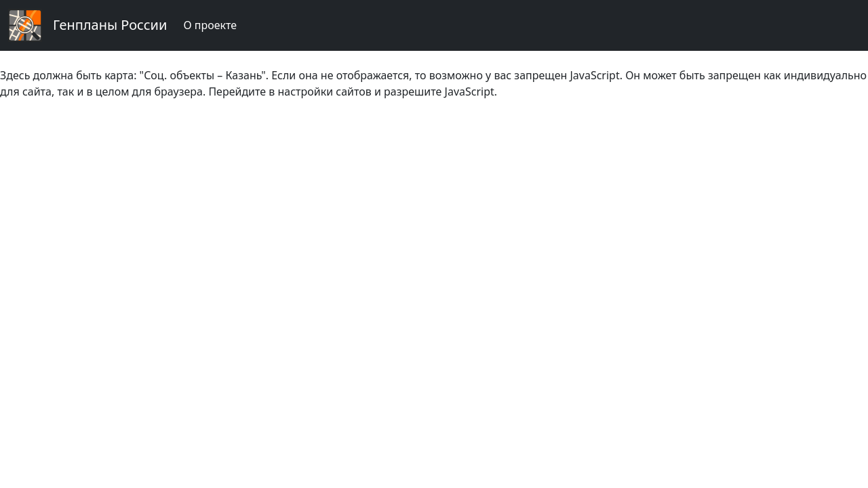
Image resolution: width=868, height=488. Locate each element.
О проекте (210, 25)
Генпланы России (110, 25)
